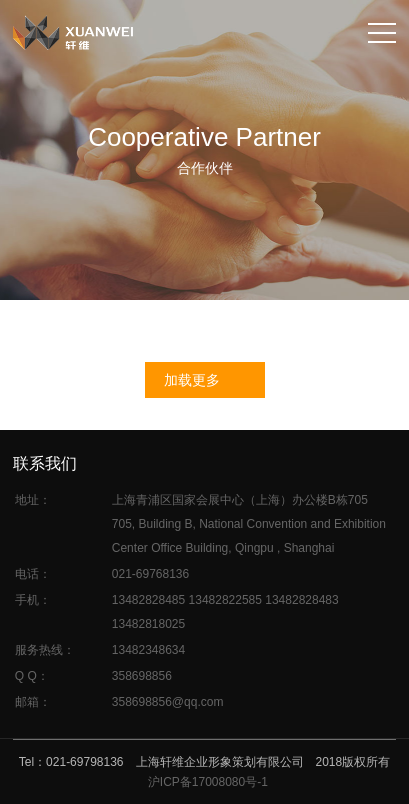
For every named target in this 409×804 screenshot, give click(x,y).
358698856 (142, 676)
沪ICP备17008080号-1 (208, 782)
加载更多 (192, 380)
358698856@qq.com (168, 702)
